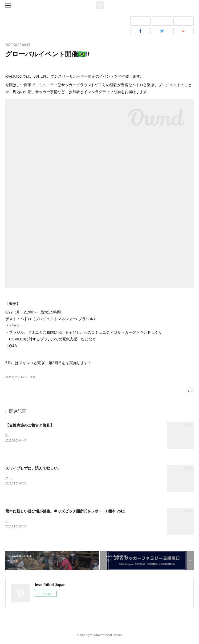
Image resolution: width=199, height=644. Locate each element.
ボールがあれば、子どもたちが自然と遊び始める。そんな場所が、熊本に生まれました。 (69, 522)
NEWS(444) (12, 377)
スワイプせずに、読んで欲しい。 (33, 468)
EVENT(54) (28, 377)
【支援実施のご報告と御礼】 (30, 425)
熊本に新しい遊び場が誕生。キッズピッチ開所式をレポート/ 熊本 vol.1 (65, 512)
